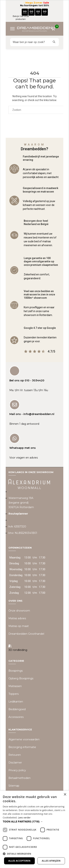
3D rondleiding (18, 650)
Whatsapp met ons (23, 448)
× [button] (65, 795)
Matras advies (17, 618)
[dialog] (34, 829)
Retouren (15, 755)
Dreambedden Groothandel (26, 634)
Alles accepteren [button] (19, 861)
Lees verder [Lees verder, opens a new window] (24, 818)
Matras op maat (19, 626)
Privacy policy (17, 770)
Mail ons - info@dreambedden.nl (32, 414)
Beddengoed (17, 709)
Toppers (14, 694)
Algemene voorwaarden (24, 739)
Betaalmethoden (20, 778)
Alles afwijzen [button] (51, 861)
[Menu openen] (14, 29)
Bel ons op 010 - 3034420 (27, 380)
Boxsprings (16, 671)
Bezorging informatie (22, 747)
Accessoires (16, 717)
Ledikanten (16, 702)
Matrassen (15, 686)
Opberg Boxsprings (21, 678)
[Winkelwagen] (55, 29)
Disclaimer (15, 763)
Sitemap (14, 786)
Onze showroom (19, 611)
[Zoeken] (30, 42)
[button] (34, 821)
